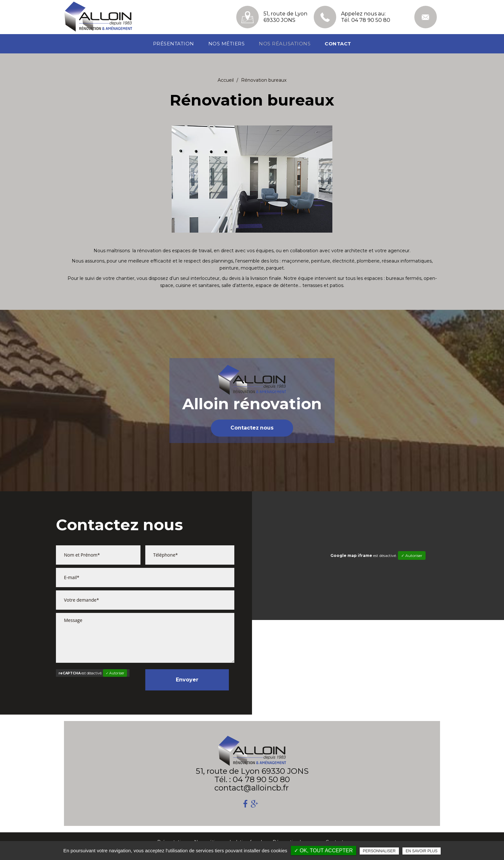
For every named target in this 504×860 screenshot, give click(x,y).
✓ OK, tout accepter (324, 851)
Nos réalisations (285, 44)
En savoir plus (422, 851)
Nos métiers (227, 44)
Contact (338, 44)
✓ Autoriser (115, 673)
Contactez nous (252, 428)
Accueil (226, 80)
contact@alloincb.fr (426, 17)
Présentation (174, 44)
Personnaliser (379, 851)
